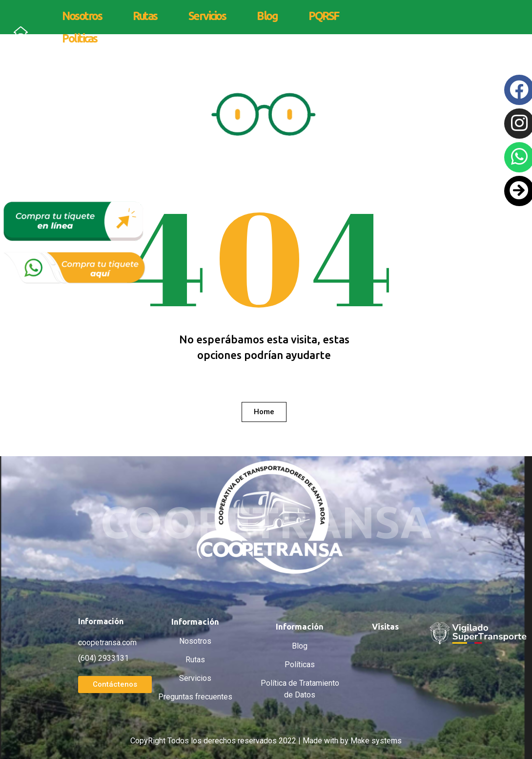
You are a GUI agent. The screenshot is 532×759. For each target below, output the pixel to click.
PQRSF (324, 16)
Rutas (145, 16)
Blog (267, 16)
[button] (264, 412)
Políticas (80, 38)
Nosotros (82, 16)
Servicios (207, 16)
